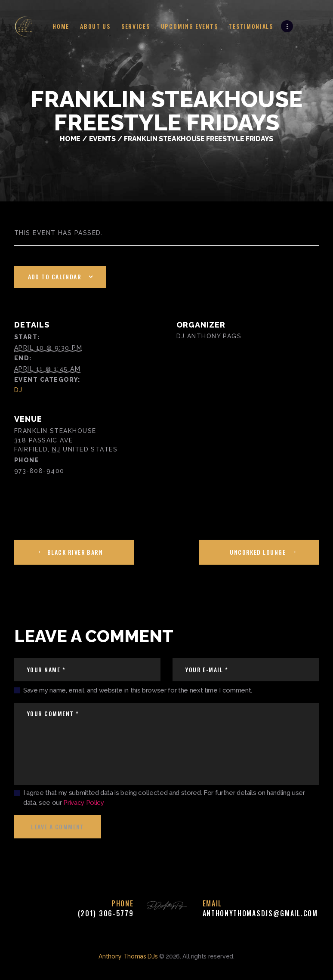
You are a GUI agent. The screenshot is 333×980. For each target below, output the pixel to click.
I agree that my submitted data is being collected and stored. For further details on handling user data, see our (164, 798)
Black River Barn (74, 552)
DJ (18, 390)
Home (70, 139)
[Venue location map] (243, 458)
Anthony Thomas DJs (128, 956)
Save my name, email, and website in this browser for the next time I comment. (138, 690)
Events (102, 139)
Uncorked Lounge (259, 552)
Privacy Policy (83, 803)
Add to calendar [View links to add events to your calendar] (55, 277)
